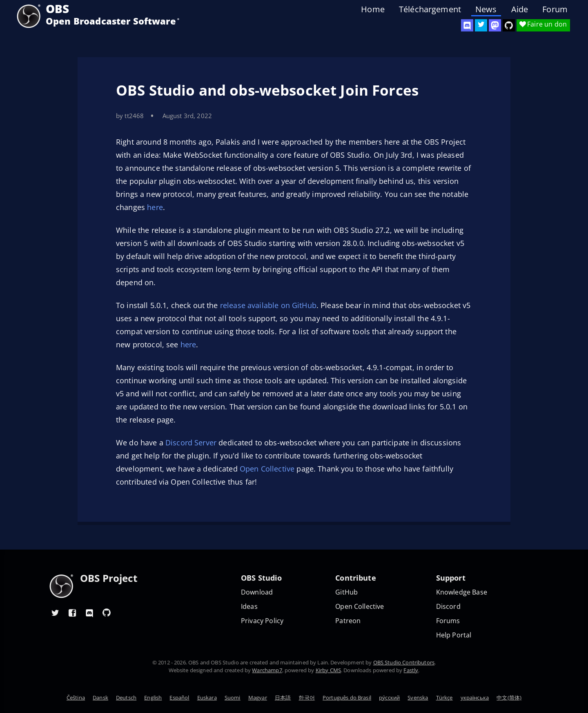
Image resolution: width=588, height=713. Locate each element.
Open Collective (267, 469)
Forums (448, 621)
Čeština (76, 697)
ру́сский (389, 697)
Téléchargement (430, 9)
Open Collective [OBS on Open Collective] (360, 607)
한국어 (306, 697)
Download (257, 592)
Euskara (207, 697)
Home (373, 9)
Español (179, 697)
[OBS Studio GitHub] (509, 25)
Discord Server (191, 443)
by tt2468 (130, 116)
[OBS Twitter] (481, 25)
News (486, 9)
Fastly (411, 670)
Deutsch (126, 697)
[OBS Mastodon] (495, 25)
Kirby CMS (328, 670)
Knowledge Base (462, 592)
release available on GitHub (268, 305)
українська (475, 697)
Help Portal (454, 635)
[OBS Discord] (467, 25)
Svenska (418, 697)
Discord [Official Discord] (448, 607)
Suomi (233, 697)
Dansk (100, 697)
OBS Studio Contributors (404, 662)
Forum (555, 9)
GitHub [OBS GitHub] (346, 592)
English (153, 697)
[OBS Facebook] (72, 612)
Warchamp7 (267, 670)
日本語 (283, 697)
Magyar (258, 697)
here (155, 207)
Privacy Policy (262, 621)
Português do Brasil (347, 697)
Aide (520, 9)
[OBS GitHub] (107, 612)
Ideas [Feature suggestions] (249, 607)
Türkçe (444, 697)
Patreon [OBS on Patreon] (348, 621)
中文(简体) (509, 697)
